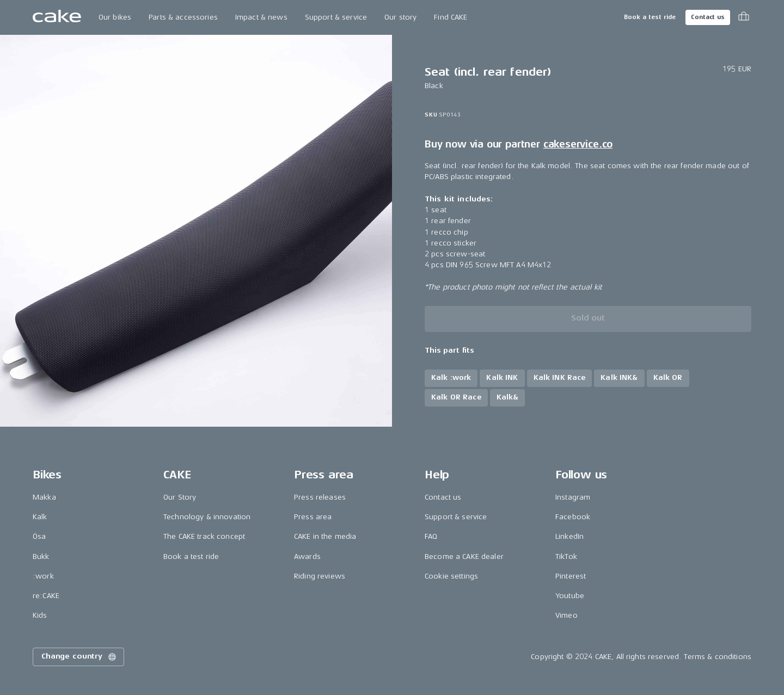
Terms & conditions (718, 657)
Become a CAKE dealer (464, 556)
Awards (307, 556)
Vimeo (566, 615)
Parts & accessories (183, 17)
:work (43, 576)
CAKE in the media (325, 536)
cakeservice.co (578, 144)
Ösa (39, 536)
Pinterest (571, 576)
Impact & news (261, 17)
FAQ (431, 536)
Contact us (708, 17)
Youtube (570, 596)
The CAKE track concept (204, 536)
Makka (44, 497)
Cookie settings (451, 576)
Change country (79, 657)
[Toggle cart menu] (744, 17)
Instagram (573, 497)
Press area (313, 517)
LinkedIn (569, 536)
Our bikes (115, 17)
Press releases (320, 497)
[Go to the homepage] (57, 17)
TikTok (566, 556)
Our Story (180, 497)
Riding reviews (320, 576)
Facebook (573, 517)
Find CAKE (451, 17)
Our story (400, 17)
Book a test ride (650, 17)
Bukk (41, 556)
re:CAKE (46, 596)
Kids (40, 615)
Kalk (40, 517)
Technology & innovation (207, 517)
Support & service (336, 17)
